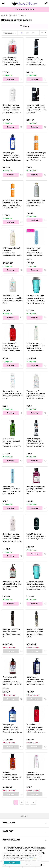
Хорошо (12, 862)
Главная (4, 15)
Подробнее (32, 858)
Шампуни (23, 15)
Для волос (13, 15)
